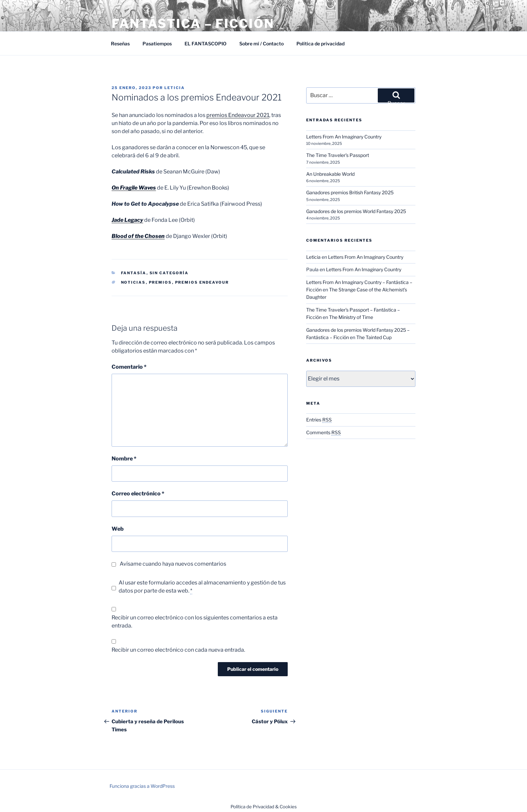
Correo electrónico (138, 494)
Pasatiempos (157, 44)
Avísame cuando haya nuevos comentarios (173, 564)
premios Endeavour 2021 (238, 115)
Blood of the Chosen (138, 236)
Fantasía (134, 273)
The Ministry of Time (351, 317)
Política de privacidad (320, 44)
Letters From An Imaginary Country (344, 137)
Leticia (175, 88)
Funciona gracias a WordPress (142, 786)
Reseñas (120, 44)
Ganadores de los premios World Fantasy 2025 (356, 211)
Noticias (133, 282)
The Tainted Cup (374, 337)
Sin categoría (169, 273)
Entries (319, 420)
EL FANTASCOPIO (206, 44)
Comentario (129, 367)
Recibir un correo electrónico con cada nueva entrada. (178, 650)
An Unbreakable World (330, 174)
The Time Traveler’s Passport (338, 155)
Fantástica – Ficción (193, 24)
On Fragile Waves (134, 188)
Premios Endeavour (202, 282)
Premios (160, 282)
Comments (323, 432)
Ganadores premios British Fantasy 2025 (350, 192)
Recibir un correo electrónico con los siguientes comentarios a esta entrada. (195, 622)
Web (118, 529)
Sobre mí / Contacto (261, 44)
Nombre (124, 459)
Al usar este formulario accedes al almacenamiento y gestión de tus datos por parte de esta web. (202, 587)
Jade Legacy (127, 220)
